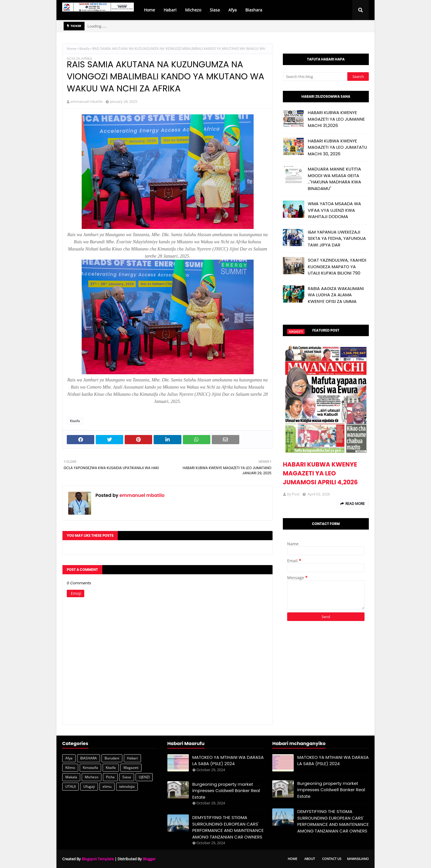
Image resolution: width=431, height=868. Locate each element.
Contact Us (332, 859)
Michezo (92, 777)
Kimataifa (90, 768)
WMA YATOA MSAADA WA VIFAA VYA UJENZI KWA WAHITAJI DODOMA (334, 210)
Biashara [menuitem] (254, 10)
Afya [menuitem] (233, 10)
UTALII (70, 786)
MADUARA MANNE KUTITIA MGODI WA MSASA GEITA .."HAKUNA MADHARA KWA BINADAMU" (334, 179)
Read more (355, 504)
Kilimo (70, 768)
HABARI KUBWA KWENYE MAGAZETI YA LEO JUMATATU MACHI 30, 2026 (337, 147)
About (310, 859)
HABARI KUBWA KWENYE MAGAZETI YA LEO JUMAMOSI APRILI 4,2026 (320, 473)
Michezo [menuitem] (193, 10)
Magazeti (131, 768)
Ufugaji (89, 786)
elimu (107, 786)
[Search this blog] (315, 77)
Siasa (127, 777)
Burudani (112, 758)
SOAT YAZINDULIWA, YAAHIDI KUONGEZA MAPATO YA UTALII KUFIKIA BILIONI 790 (337, 267)
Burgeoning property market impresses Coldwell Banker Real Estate (226, 791)
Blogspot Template (98, 859)
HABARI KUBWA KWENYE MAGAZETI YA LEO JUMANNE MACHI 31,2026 (336, 119)
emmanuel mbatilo (87, 101)
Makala (71, 777)
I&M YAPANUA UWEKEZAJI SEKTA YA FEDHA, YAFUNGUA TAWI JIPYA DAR (337, 238)
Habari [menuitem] (170, 10)
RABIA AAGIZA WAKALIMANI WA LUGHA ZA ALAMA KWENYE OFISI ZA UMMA (336, 295)
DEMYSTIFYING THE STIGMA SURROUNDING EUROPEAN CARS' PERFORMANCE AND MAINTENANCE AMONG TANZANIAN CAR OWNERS (228, 827)
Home (72, 49)
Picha (110, 777)
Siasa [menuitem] (215, 10)
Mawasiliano (358, 859)
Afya (69, 758)
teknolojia (127, 786)
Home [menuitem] (149, 10)
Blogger (149, 859)
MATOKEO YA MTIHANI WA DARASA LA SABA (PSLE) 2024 (228, 761)
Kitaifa (84, 49)
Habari (132, 758)
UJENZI (144, 777)
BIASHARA (89, 758)
